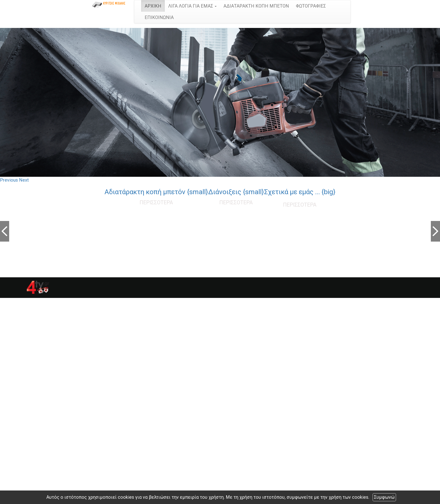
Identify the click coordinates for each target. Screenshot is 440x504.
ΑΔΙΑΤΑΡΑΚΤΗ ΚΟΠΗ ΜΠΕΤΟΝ (256, 6)
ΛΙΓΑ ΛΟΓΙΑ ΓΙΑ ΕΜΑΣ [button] (192, 6)
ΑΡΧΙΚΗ (153, 6)
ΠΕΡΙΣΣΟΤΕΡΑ (156, 203)
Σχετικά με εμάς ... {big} (300, 192)
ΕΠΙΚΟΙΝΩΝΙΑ (159, 17)
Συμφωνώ (384, 497)
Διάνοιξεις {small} (236, 192)
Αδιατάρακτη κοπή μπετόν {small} (156, 192)
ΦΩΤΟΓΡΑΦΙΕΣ (311, 6)
